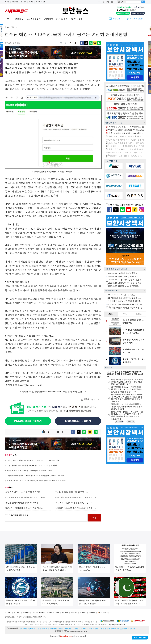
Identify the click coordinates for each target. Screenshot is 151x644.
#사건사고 (48, 19)
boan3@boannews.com (29, 385)
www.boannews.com (52, 392)
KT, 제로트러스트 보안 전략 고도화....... (124, 298)
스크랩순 (139, 314)
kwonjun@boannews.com (77, 631)
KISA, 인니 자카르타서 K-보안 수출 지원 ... (24, 508)
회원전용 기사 (118, 19)
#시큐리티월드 (34, 19)
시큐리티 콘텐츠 (137, 19)
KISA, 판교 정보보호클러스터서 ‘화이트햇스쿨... (77, 497)
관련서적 (92, 613)
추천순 (125, 314)
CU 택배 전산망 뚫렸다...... (124, 273)
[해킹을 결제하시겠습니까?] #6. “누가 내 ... (24, 503)
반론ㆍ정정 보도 (140, 638)
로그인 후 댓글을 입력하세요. (46, 518)
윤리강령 (65, 613)
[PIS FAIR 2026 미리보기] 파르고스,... (72, 492)
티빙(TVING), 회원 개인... (124, 276)
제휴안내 (83, 613)
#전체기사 (20, 19)
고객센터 (74, 613)
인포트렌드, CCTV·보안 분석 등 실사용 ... (125, 301)
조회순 (111, 314)
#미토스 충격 (77, 19)
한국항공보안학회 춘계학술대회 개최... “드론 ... (26, 497)
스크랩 (31, 2)
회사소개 (8, 613)
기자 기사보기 (91, 399)
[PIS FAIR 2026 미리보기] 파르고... (122, 295)
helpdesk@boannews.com (117, 625)
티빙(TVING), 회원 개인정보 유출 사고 (124, 136)
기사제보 (23, 2)
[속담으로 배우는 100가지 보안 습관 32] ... (23, 492)
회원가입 (15, 2)
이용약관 (26, 613)
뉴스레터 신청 (41, 2)
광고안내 (17, 613)
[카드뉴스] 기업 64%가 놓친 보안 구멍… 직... (75, 503)
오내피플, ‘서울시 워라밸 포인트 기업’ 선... (126, 308)
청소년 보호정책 (53, 613)
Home (7, 27)
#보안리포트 (62, 19)
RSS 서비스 (103, 613)
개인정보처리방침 (38, 613)
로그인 (7, 2)
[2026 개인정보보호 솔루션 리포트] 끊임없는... (76, 508)
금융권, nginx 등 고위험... (123, 286)
